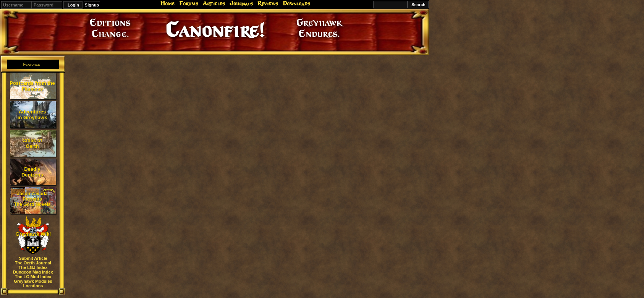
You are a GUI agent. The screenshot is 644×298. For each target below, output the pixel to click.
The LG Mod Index (33, 277)
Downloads (296, 3)
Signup (92, 5)
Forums (189, 3)
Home (167, 3)
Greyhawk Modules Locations (33, 283)
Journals (241, 3)
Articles (214, 3)
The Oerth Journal (33, 263)
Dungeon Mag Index (33, 272)
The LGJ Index (33, 267)
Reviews (268, 3)
